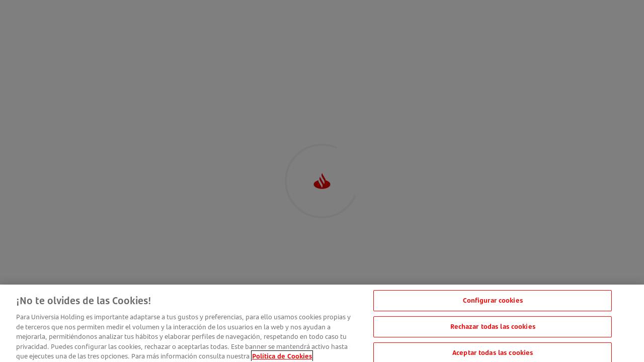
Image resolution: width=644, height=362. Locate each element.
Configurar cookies (493, 303)
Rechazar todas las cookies (493, 329)
